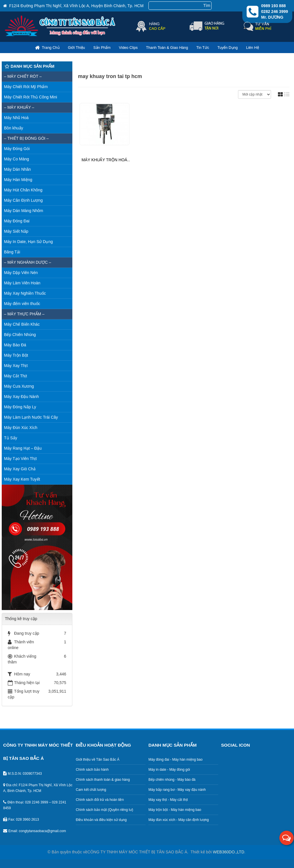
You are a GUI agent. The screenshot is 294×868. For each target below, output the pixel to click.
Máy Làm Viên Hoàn (22, 283)
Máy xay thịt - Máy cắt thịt (168, 800)
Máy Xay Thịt (16, 366)
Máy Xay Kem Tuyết (22, 479)
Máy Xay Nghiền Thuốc (25, 293)
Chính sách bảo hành (92, 770)
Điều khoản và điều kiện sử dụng (101, 820)
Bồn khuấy (14, 128)
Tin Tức (203, 47)
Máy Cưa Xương (19, 386)
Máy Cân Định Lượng (23, 200)
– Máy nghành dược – (28, 262)
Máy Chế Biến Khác (22, 324)
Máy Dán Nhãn (17, 169)
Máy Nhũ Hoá (16, 118)
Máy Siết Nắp (16, 231)
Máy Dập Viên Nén (21, 273)
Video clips (128, 47)
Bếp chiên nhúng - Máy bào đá (172, 780)
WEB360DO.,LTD (228, 852)
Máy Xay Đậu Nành (22, 397)
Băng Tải (12, 252)
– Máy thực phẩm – (24, 314)
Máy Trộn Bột (16, 355)
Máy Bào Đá (15, 345)
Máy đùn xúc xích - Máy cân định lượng (179, 820)
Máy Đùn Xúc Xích (21, 428)
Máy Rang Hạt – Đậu (23, 448)
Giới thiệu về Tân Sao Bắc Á (98, 760)
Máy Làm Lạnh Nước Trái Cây (31, 417)
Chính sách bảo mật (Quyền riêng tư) (105, 810)
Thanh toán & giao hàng (167, 47)
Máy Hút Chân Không (23, 190)
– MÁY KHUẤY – (19, 107)
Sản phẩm (102, 47)
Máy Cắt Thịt (16, 376)
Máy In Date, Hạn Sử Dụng (28, 242)
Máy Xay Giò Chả (20, 469)
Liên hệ (253, 47)
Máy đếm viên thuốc (22, 304)
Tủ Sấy (11, 438)
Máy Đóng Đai (17, 221)
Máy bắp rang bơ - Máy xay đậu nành (177, 790)
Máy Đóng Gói (17, 149)
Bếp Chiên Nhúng (20, 335)
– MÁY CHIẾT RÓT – (23, 76)
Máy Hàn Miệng (18, 180)
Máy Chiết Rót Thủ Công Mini (31, 97)
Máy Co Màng (17, 159)
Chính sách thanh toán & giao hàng (103, 780)
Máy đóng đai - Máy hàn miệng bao (175, 760)
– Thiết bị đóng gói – (26, 138)
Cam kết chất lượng (91, 790)
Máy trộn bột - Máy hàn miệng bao (175, 810)
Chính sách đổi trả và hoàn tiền (100, 800)
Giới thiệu (76, 47)
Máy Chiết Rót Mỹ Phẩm (26, 87)
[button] (287, 838)
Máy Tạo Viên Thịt (20, 459)
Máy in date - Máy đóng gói (169, 770)
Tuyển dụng (228, 47)
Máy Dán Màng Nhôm (24, 211)
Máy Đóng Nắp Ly (20, 407)
